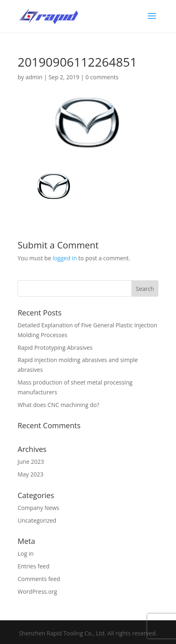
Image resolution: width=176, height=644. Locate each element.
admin (34, 77)
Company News (38, 508)
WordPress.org (37, 591)
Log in (26, 553)
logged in (64, 258)
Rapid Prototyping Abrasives (55, 348)
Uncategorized (37, 520)
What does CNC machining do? (58, 405)
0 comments (102, 77)
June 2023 (31, 462)
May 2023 (30, 474)
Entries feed (34, 566)
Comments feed (39, 579)
